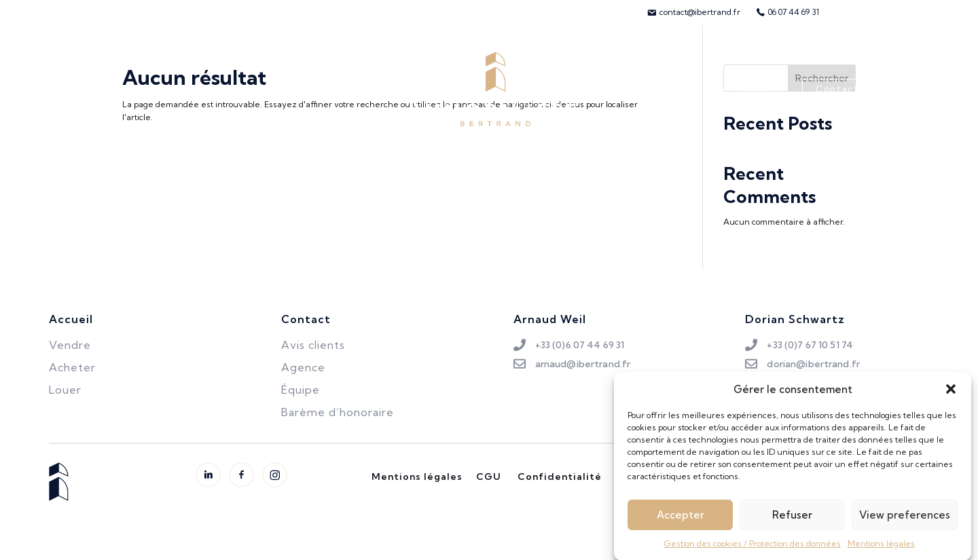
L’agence (758, 89)
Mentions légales (881, 549)
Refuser (792, 520)
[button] (951, 394)
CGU (489, 477)
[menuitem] (693, 12)
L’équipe (637, 89)
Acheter (138, 89)
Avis (697, 89)
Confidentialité (560, 477)
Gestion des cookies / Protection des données (753, 549)
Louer (266, 89)
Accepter (681, 520)
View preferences (905, 520)
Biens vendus (342, 89)
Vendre (205, 89)
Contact (837, 89)
